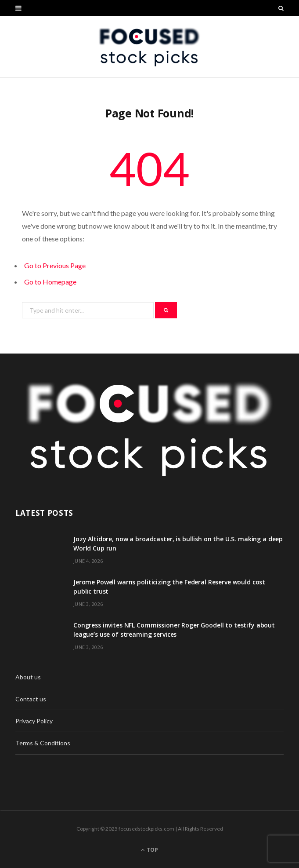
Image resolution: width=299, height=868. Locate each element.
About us (28, 677)
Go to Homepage (50, 282)
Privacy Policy (34, 721)
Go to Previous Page (55, 265)
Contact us (31, 699)
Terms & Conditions (43, 743)
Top (149, 850)
